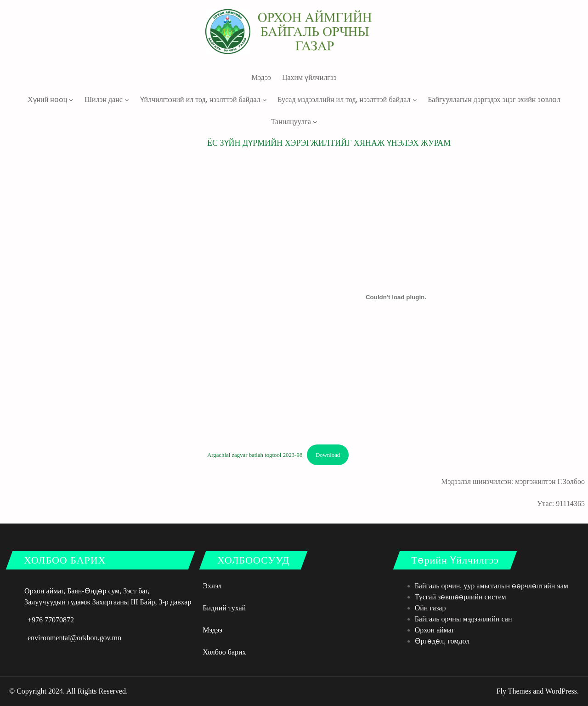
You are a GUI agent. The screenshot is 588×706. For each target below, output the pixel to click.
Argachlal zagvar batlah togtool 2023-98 (255, 455)
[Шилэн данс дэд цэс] (127, 100)
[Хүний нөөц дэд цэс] (71, 100)
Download (328, 455)
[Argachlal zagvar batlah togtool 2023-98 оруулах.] (396, 297)
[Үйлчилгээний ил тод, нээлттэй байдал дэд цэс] (265, 100)
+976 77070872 (51, 620)
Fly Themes (514, 691)
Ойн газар (430, 608)
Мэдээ (212, 630)
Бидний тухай (224, 608)
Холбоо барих (224, 652)
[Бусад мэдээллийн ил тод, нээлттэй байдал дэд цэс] (415, 100)
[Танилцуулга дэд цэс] (315, 122)
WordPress (561, 691)
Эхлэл (212, 586)
